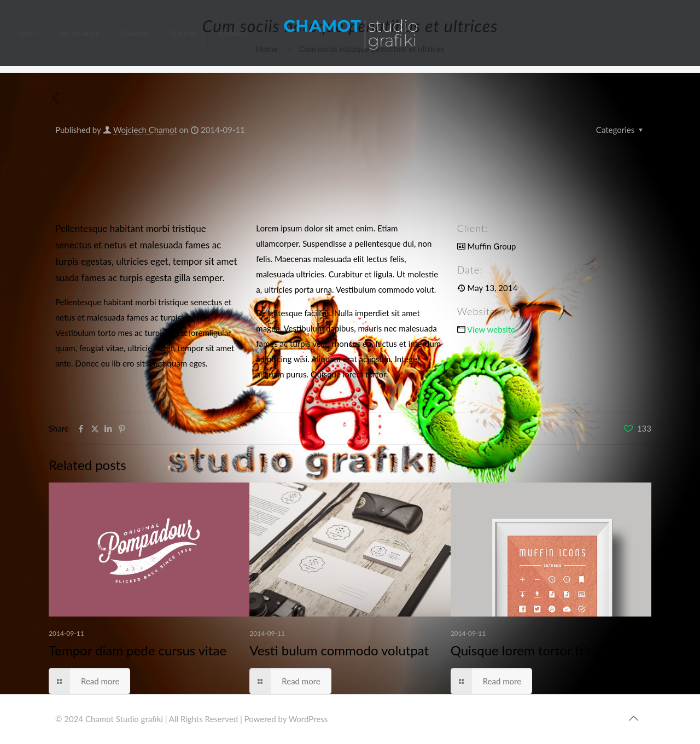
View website (491, 329)
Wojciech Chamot (145, 130)
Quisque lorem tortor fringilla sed (546, 650)
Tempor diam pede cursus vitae (138, 650)
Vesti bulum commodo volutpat (339, 650)
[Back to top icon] (633, 718)
